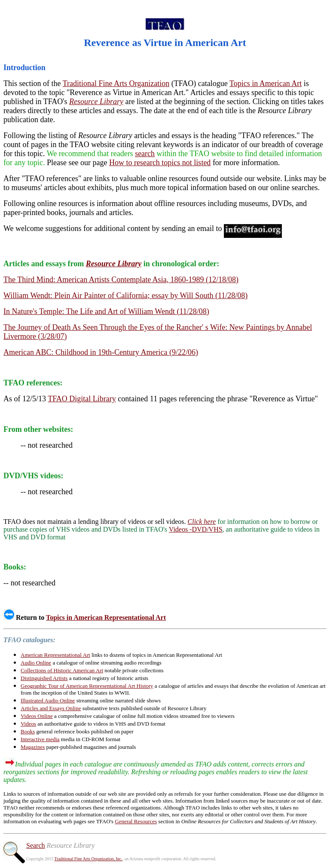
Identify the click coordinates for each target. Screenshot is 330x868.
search (145, 154)
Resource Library (96, 102)
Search (36, 845)
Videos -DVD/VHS (196, 529)
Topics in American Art (266, 83)
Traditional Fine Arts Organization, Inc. (88, 859)
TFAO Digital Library (82, 399)
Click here (202, 522)
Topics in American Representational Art (106, 617)
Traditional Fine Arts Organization (116, 83)
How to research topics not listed (160, 163)
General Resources (136, 821)
